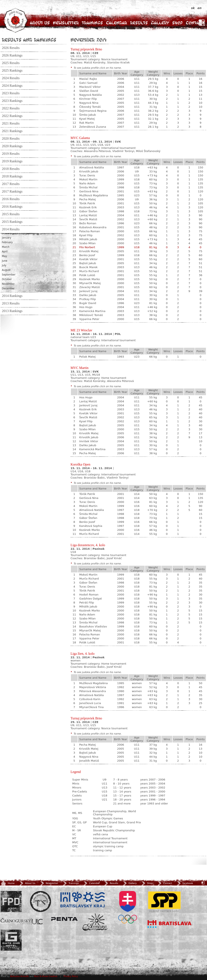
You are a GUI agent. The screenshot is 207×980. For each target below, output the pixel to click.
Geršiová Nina (89, 191)
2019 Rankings (12, 161)
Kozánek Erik (88, 207)
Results (139, 23)
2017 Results (11, 184)
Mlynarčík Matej (90, 283)
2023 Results (11, 93)
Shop (177, 23)
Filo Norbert (87, 247)
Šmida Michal (88, 187)
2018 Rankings (12, 176)
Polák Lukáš (87, 275)
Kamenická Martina (92, 311)
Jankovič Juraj (88, 291)
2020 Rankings (12, 146)
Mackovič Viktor (90, 87)
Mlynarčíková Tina (91, 707)
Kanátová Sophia (91, 526)
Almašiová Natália (91, 167)
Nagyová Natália (90, 95)
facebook (184, 883)
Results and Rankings (29, 40)
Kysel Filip (86, 235)
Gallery (160, 23)
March (6, 247)
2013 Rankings (12, 311)
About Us (40, 23)
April (5, 252)
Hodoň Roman (89, 595)
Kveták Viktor (88, 259)
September (9, 275)
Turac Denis (87, 175)
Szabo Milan (87, 243)
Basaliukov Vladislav (93, 626)
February (7, 242)
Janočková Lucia (90, 703)
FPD (11, 901)
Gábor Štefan (88, 211)
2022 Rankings (12, 116)
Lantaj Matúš (88, 215)
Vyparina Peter (89, 319)
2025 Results (11, 63)
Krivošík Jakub (89, 171)
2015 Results (11, 214)
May (4, 256)
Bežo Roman (88, 223)
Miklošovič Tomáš (91, 315)
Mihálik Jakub (88, 239)
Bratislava (170, 924)
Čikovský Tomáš (90, 107)
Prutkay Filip (87, 299)
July (4, 265)
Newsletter (66, 23)
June (5, 261)
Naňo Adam (87, 183)
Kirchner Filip (88, 99)
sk (193, 8)
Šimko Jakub (87, 115)
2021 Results (11, 123)
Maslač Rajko (88, 79)
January (7, 238)
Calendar (117, 23)
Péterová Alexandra (92, 691)
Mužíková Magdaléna (93, 195)
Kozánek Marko (89, 279)
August (6, 270)
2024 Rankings (12, 86)
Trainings (92, 23)
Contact (195, 23)
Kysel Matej (87, 119)
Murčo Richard (89, 271)
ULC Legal (22, 922)
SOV (128, 907)
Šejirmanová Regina (93, 111)
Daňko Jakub (88, 295)
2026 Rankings (12, 55)
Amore (95, 922)
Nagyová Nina (89, 103)
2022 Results (11, 108)
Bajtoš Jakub (88, 263)
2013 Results (11, 303)
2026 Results (11, 48)
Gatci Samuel (88, 83)
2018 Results (11, 169)
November (8, 284)
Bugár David (88, 303)
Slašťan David (89, 91)
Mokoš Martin (88, 179)
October (7, 279)
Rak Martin (86, 123)
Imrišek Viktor (89, 441)
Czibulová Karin (90, 699)
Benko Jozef (87, 255)
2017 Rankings (12, 192)
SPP (164, 901)
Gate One (11, 940)
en (199, 8)
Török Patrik (87, 203)
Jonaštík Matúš (89, 761)
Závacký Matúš (89, 287)
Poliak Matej (87, 357)
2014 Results (11, 229)
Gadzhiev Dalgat (90, 599)
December (8, 289)
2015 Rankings (12, 222)
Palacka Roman (90, 231)
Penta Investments (64, 919)
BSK (83, 900)
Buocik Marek (88, 267)
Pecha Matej (87, 199)
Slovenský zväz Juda (41, 901)
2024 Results (11, 78)
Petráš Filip (86, 603)
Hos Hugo (86, 307)
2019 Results (11, 154)
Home (8, 883)
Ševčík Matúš (88, 219)
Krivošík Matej (89, 251)
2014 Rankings (12, 296)
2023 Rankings (12, 101)
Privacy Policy (71, 976)
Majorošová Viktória (93, 687)
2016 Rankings (12, 207)
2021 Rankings (12, 131)
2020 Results (11, 139)
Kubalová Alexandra (93, 227)
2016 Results (11, 199)
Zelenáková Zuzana (93, 127)
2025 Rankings (12, 71)
